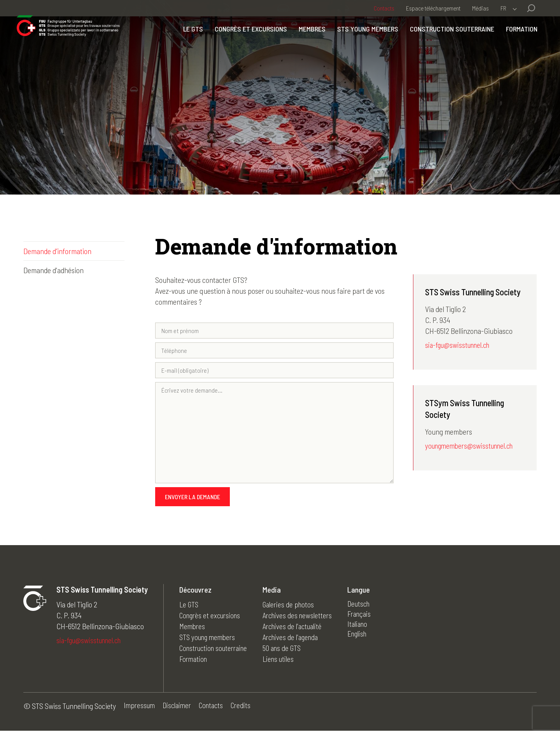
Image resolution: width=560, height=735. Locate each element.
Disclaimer (180, 710)
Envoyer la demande (192, 500)
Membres (305, 44)
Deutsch (370, 608)
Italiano (368, 630)
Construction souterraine (445, 44)
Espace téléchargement (433, 8)
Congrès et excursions (244, 44)
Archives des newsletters (305, 619)
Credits (248, 710)
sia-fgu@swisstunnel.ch (460, 346)
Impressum (140, 710)
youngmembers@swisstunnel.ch (472, 447)
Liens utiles (286, 662)
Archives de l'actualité (301, 630)
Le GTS (186, 44)
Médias (480, 8)
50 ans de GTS (290, 651)
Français (370, 619)
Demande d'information (57, 251)
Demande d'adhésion (53, 270)
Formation (515, 44)
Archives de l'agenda (299, 640)
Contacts (384, 8)
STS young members (361, 44)
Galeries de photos (296, 608)
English (368, 640)
